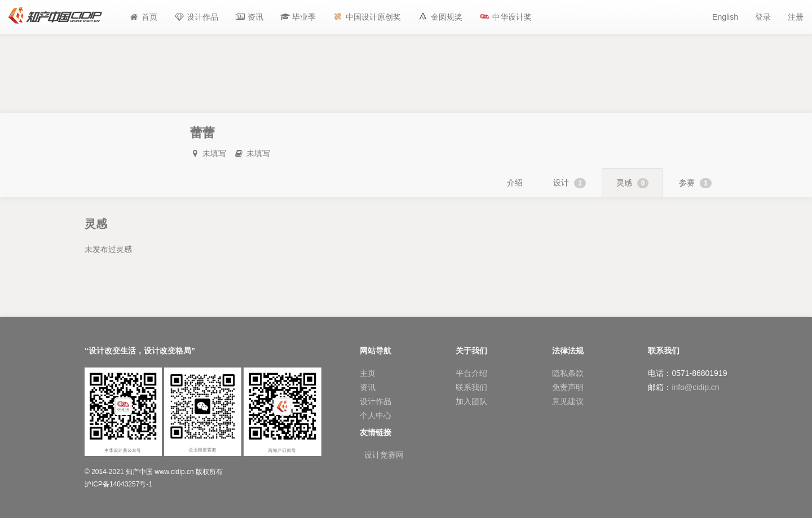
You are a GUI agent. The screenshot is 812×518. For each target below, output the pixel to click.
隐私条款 (568, 373)
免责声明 (568, 387)
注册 (796, 17)
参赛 (695, 183)
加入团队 (471, 401)
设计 (570, 183)
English (725, 17)
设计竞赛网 (384, 455)
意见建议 (568, 401)
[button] (298, 17)
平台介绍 (471, 373)
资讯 (368, 387)
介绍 (515, 183)
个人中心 (376, 415)
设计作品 (376, 401)
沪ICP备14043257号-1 (118, 484)
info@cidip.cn (695, 387)
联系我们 (471, 387)
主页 (368, 373)
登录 (763, 17)
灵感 (633, 183)
